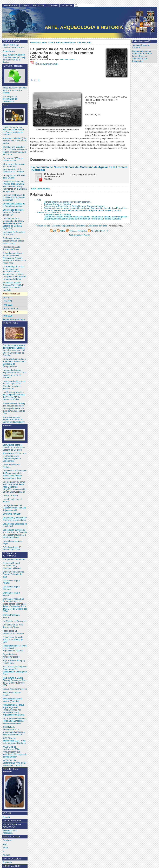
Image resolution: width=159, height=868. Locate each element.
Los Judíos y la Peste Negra (12, 542)
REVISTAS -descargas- (15, 74)
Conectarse (81, 226)
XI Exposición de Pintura (14, 560)
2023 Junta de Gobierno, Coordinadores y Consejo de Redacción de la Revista (14, 59)
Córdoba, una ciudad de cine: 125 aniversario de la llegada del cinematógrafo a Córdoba (15, 151)
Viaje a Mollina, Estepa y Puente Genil (14, 662)
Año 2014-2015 (11, 308)
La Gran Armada (10, 495)
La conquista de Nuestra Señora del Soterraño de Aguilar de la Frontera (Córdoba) (79, 168)
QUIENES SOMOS (11, 41)
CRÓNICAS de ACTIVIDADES (9, 555)
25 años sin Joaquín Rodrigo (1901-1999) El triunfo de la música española (13, 286)
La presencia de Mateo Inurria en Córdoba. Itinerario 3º (13, 212)
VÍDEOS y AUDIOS (11, 866)
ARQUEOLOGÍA (15, 331)
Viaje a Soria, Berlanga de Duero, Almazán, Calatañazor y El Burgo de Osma (15, 670)
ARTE (51, 43)
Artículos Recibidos (65, 43)
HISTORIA (15, 432)
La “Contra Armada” (12, 514)
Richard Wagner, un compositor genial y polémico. (67, 202)
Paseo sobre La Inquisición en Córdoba (13, 632)
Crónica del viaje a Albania (11, 582)
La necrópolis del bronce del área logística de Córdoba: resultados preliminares (14, 385)
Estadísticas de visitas (97, 226)
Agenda (6, 817)
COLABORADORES (12, 821)
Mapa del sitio (68, 226)
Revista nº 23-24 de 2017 (49, 212)
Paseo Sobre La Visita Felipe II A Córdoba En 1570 (13, 640)
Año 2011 (8, 298)
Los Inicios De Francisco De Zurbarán (14, 233)
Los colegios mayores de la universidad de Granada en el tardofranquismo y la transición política (15, 534)
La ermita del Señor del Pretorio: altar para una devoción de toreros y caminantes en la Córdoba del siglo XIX (15, 187)
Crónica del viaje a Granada (11, 588)
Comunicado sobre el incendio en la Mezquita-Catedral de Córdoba (14, 447)
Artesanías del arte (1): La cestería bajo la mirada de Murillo (15, 141)
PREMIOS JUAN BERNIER (15, 788)
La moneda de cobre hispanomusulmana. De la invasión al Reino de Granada (15, 374)
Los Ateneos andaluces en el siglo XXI (15, 525)
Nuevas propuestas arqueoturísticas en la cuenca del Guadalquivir (14, 420)
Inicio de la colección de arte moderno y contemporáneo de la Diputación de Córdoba (14, 168)
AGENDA (7, 813)
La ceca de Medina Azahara (11, 466)
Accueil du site (11, 5)
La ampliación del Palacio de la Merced (14, 177)
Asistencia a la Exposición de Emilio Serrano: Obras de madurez (74, 206)
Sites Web (53, 5)
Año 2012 (8, 301)
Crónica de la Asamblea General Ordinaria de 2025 (14, 574)
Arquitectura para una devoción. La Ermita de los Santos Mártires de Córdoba (13, 131)
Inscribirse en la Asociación (10, 832)
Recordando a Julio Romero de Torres (11, 248)
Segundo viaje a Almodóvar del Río (11, 656)
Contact (25, 5)
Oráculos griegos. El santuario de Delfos (12, 549)
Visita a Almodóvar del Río (15, 689)
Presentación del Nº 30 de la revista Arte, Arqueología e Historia (15, 648)
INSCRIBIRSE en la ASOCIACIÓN (12, 826)
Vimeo (5, 848)
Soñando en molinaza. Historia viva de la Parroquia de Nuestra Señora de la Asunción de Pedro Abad (14, 258)
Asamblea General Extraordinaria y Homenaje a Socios (12, 566)
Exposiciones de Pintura (14, 320)
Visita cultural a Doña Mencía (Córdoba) (12, 700)
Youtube (6, 855)
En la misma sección (142, 41)
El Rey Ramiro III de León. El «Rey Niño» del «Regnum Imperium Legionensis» (15, 457)
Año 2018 (8, 316)
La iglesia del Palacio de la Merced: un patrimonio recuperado (14, 198)
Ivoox (5, 844)
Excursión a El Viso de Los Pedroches (13, 159)
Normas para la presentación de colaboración (10, 99)
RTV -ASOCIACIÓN (12, 859)
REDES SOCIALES (12, 837)
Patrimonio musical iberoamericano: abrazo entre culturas (13, 241)
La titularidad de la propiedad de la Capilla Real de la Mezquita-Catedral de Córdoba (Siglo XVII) (13, 223)
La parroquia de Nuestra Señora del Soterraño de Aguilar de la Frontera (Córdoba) (83, 210)
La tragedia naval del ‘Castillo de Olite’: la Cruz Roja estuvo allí (14, 508)
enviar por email (48, 64)
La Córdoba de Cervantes (14, 621)
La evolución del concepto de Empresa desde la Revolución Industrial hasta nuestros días (15, 474)
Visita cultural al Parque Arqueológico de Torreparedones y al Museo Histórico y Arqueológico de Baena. (14, 710)
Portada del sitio (38, 43)
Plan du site (38, 5)
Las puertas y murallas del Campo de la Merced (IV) (15, 519)
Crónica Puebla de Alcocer (11, 616)
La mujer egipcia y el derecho (12, 501)
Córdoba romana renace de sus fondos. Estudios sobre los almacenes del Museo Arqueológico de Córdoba (14, 350)
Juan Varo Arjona (67, 59)
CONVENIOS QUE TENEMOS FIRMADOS (13, 46)
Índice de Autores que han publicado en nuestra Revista (15, 90)
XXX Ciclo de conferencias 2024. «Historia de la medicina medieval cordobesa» (14, 731)
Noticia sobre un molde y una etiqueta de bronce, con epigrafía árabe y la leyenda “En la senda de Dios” (14, 408)
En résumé (67, 5)
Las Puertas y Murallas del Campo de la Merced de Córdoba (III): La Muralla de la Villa (14, 396)
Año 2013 (8, 305)
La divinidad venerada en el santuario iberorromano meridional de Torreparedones (14, 363)
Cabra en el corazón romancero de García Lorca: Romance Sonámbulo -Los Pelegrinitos (86, 208)
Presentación (9, 51)
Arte (39, 200)
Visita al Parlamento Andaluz (12, 694)
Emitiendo (7, 862)
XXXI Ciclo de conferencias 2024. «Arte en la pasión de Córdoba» (14, 741)
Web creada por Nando (80, 235)
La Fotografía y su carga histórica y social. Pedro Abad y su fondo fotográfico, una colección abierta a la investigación (14, 487)
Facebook (7, 840)
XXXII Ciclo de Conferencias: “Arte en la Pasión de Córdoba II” (14, 763)
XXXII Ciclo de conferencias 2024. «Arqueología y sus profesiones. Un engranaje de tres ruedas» (15, 752)
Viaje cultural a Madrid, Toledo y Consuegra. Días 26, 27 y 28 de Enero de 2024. (14, 682)
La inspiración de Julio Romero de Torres (13, 626)
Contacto (56, 226)
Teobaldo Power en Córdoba (57, 204)
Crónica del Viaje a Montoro (11, 594)
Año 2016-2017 (84, 43)
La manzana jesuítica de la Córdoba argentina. (14, 205)
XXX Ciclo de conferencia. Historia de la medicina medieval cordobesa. (15, 721)
